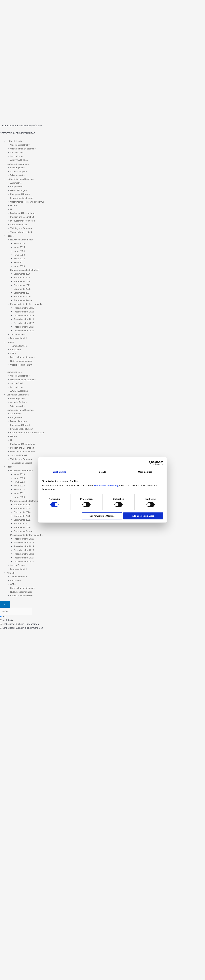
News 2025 (19, 246)
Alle (4, 613)
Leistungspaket (18, 167)
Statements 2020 (22, 295)
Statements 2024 (22, 280)
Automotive (16, 182)
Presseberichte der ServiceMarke (27, 303)
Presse (10, 235)
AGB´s (13, 352)
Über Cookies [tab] (145, 472)
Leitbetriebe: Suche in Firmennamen (21, 620)
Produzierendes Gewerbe (23, 220)
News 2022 (19, 258)
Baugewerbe (17, 186)
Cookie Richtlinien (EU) (22, 363)
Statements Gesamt (24, 299)
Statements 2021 (22, 291)
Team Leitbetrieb (19, 344)
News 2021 (19, 261)
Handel (14, 205)
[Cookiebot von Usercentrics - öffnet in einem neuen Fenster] (151, 463)
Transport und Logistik (22, 231)
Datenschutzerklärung (106, 486)
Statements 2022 (22, 288)
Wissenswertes (18, 175)
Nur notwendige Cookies (102, 516)
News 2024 (19, 250)
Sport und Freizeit (19, 224)
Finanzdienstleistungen (22, 198)
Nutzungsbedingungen (22, 359)
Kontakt (11, 340)
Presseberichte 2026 (24, 306)
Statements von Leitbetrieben (25, 269)
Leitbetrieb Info (15, 141)
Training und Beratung (21, 228)
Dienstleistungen (19, 190)
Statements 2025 (22, 276)
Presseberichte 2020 (24, 329)
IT (11, 209)
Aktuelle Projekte (19, 171)
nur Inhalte (8, 616)
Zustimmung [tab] (60, 472)
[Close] (5, 600)
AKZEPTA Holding (19, 160)
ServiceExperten (18, 333)
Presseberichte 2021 (24, 325)
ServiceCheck (17, 152)
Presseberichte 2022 (24, 322)
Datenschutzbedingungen (23, 355)
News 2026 (19, 243)
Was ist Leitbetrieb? (20, 145)
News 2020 (19, 265)
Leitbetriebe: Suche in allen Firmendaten (23, 624)
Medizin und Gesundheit (22, 216)
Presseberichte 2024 (24, 314)
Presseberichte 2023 (24, 318)
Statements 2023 (22, 284)
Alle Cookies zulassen (143, 516)
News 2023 (19, 254)
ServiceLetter (17, 156)
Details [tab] (102, 472)
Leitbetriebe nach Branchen (21, 179)
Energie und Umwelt (20, 194)
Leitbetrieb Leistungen (18, 164)
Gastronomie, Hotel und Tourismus (28, 201)
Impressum (16, 348)
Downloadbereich (19, 336)
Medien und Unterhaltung (23, 212)
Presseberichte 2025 (24, 310)
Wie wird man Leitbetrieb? (23, 149)
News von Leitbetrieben (22, 239)
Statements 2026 (22, 273)
